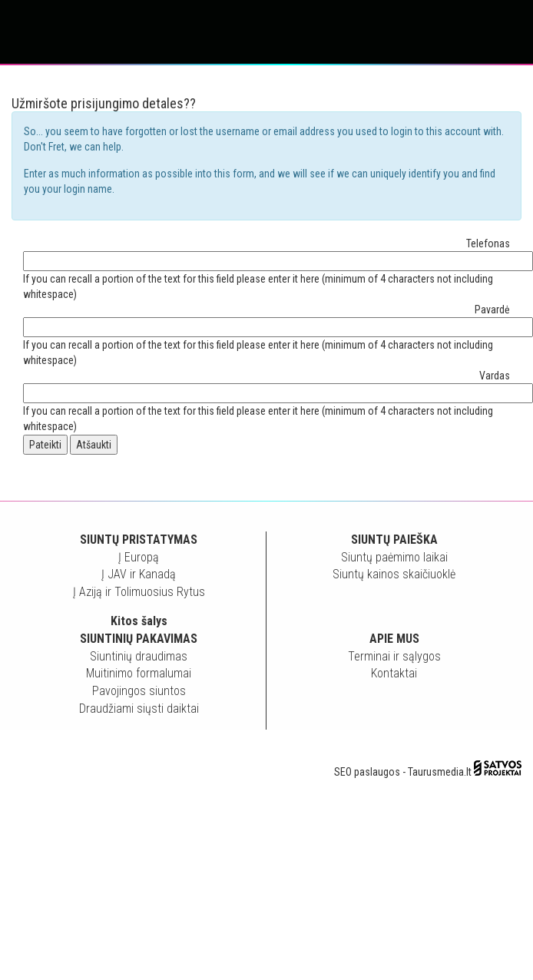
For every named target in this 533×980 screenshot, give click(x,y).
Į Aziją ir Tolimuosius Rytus (139, 592)
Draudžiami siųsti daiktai (139, 709)
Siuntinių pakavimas (139, 639)
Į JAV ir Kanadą (139, 574)
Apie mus (394, 639)
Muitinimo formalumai (139, 673)
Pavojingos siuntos (139, 691)
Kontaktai (394, 673)
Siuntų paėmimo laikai (394, 557)
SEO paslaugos (367, 772)
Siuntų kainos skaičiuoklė (394, 574)
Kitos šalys (139, 621)
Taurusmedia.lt (440, 772)
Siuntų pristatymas (139, 540)
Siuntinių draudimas (139, 656)
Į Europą (139, 557)
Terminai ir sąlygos (394, 656)
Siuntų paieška (394, 540)
